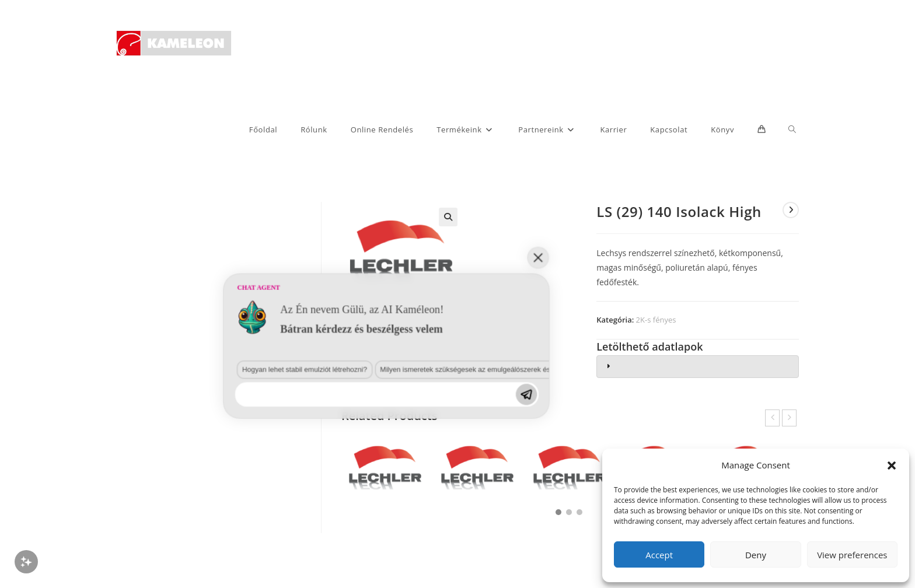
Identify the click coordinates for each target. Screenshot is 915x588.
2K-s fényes (656, 320)
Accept (659, 555)
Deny (756, 555)
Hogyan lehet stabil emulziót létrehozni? (118, 514)
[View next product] (791, 210)
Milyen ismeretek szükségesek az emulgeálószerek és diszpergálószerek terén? (267, 514)
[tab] (698, 367)
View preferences (852, 555)
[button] (892, 466)
